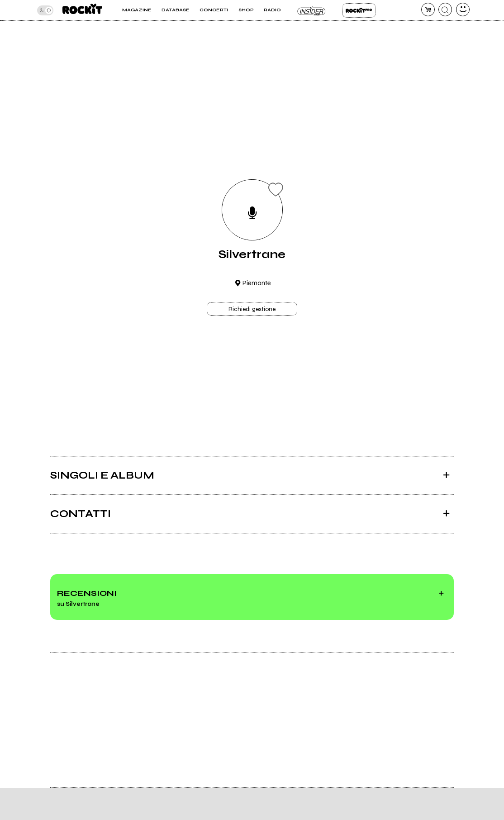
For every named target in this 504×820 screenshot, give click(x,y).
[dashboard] (463, 10)
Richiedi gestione (252, 309)
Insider (311, 10)
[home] (82, 10)
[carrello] (428, 10)
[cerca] (445, 10)
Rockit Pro (359, 10)
